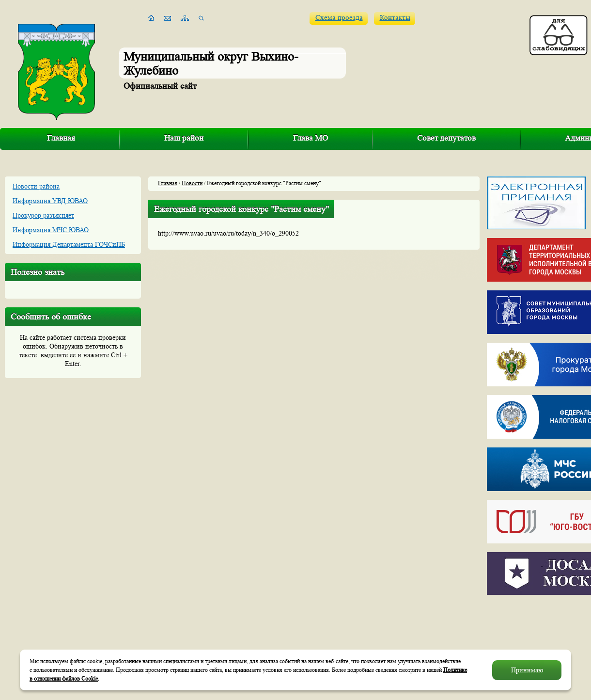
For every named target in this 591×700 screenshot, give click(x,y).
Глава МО (311, 138)
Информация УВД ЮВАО (50, 201)
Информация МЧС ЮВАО (51, 230)
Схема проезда (339, 18)
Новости (192, 183)
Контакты (395, 18)
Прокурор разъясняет (43, 215)
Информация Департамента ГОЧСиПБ (69, 244)
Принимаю (527, 670)
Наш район (184, 138)
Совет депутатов (446, 138)
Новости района (36, 186)
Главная (61, 138)
